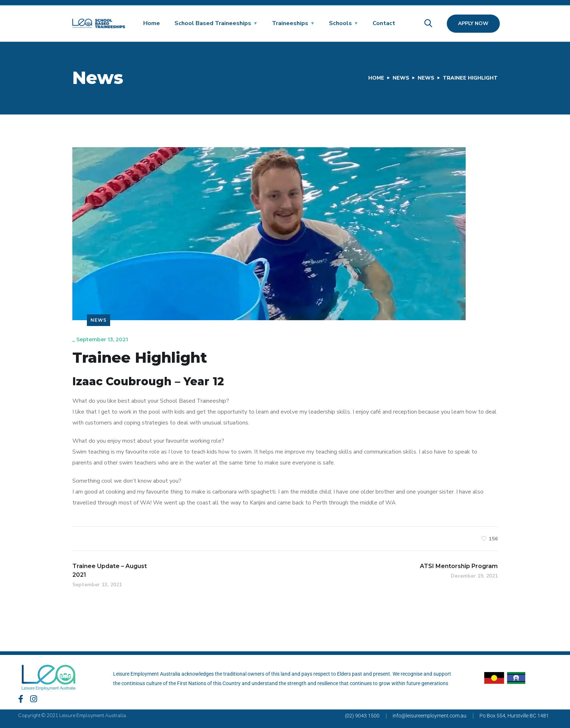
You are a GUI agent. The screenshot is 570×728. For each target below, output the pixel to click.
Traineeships (290, 23)
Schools (340, 23)
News (401, 78)
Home (152, 23)
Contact (384, 23)
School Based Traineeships (213, 23)
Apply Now (473, 23)
